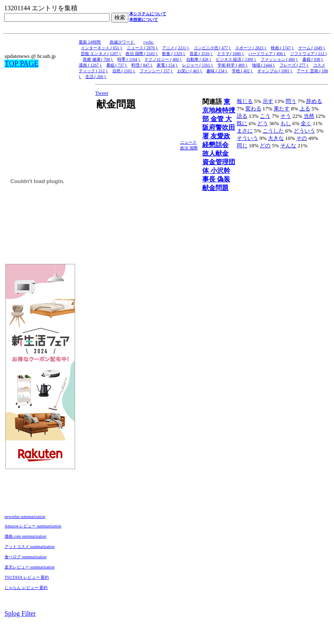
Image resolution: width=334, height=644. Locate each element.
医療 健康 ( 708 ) (98, 59)
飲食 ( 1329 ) (174, 54)
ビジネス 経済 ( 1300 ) (236, 59)
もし (286, 123)
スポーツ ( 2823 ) (251, 48)
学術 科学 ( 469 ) (233, 65)
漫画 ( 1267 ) (90, 65)
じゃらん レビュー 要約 (26, 588)
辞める (314, 101)
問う (291, 101)
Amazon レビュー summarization (33, 526)
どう (263, 123)
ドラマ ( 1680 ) (231, 54)
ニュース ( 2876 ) (143, 48)
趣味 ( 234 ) (217, 71)
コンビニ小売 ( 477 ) (213, 48)
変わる (253, 109)
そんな (288, 146)
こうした (273, 131)
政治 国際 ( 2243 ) (142, 54)
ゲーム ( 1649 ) (312, 48)
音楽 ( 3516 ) (201, 54)
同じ (242, 146)
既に (242, 123)
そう (286, 116)
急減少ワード (122, 42)
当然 (309, 116)
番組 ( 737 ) (117, 65)
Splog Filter (20, 613)
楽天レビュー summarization (30, 567)
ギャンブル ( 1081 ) (275, 71)
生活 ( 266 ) (96, 77)
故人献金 (215, 153)
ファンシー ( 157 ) (156, 71)
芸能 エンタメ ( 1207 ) (101, 54)
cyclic (149, 42)
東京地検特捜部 (219, 110)
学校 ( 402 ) (242, 71)
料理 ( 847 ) (142, 65)
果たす (282, 109)
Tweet (102, 93)
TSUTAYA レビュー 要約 (27, 577)
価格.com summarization (25, 536)
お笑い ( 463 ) (190, 71)
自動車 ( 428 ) (199, 59)
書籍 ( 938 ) (313, 59)
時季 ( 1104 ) (129, 59)
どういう (304, 131)
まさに (245, 131)
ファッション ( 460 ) (279, 59)
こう (265, 116)
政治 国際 (189, 148)
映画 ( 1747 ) (283, 48)
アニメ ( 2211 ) (176, 48)
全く (306, 123)
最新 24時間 (90, 42)
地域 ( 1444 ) (264, 65)
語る (242, 116)
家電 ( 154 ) (167, 65)
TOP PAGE (22, 64)
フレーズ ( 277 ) (294, 65)
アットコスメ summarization (30, 547)
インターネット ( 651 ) (102, 48)
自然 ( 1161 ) (124, 71)
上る (305, 109)
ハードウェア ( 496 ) (267, 54)
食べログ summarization (25, 557)
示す (268, 101)
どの (265, 146)
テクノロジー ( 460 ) (163, 59)
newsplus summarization (25, 517)
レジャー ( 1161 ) (198, 65)
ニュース (188, 142)
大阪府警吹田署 (219, 127)
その (302, 138)
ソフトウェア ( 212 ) (308, 54)
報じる (245, 101)
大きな (276, 138)
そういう (247, 138)
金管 (218, 119)
